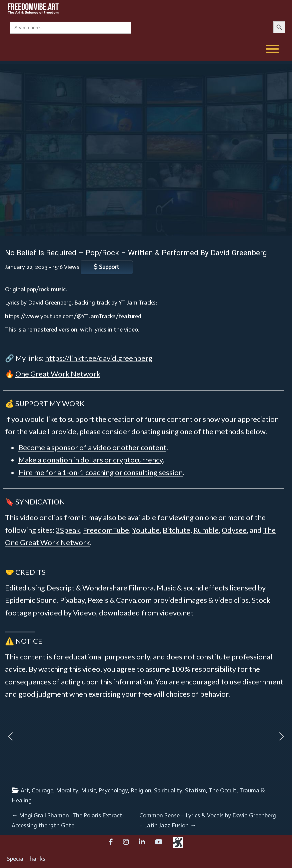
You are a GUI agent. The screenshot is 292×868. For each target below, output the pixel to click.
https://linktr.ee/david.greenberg (99, 358)
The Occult (223, 790)
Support (107, 267)
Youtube (146, 530)
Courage (42, 790)
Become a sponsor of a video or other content (92, 447)
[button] (10, 736)
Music (88, 790)
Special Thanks (26, 859)
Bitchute (176, 530)
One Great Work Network (58, 374)
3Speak (68, 530)
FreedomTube (106, 530)
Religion (141, 790)
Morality (67, 790)
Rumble (206, 530)
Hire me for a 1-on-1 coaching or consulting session (100, 472)
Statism (195, 790)
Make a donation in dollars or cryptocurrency (90, 460)
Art (25, 790)
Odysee (234, 530)
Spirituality (168, 790)
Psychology (113, 790)
